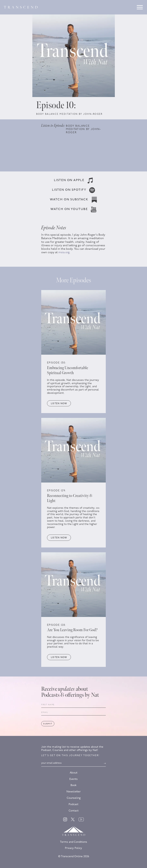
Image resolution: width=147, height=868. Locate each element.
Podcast (73, 804)
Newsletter (74, 792)
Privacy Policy (73, 848)
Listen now (59, 404)
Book (73, 785)
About (74, 773)
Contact (74, 811)
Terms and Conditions (73, 842)
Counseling (74, 798)
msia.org (64, 253)
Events (73, 779)
